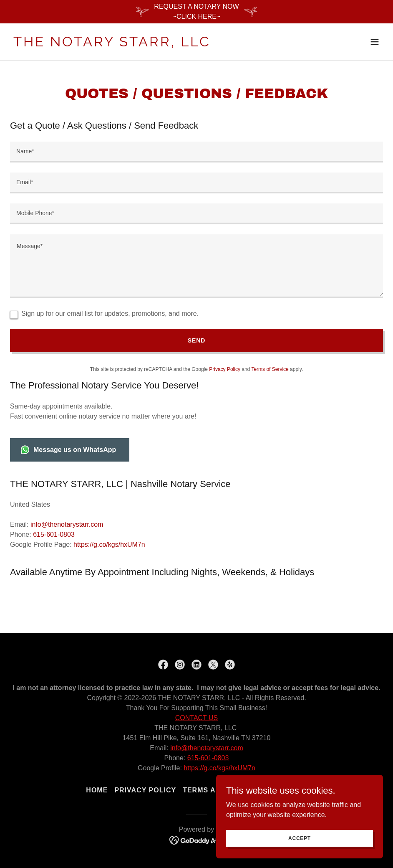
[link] (112, 44)
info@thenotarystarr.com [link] (67, 524)
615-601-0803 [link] (54, 534)
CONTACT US (197, 718)
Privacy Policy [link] (225, 369)
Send (196, 340)
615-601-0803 (208, 758)
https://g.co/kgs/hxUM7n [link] (109, 544)
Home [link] (97, 790)
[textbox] (196, 152)
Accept (300, 838)
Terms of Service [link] (270, 369)
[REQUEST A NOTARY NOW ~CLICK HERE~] (196, 12)
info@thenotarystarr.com (207, 748)
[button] (375, 42)
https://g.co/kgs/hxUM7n (219, 768)
